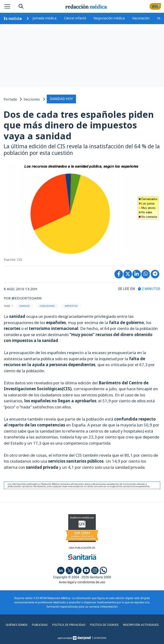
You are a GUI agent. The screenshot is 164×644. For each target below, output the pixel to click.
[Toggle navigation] (7, 6)
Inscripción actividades (141, 625)
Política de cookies (104, 625)
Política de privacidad (69, 625)
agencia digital (65, 638)
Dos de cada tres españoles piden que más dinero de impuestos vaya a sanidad (79, 125)
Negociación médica (109, 18)
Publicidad (40, 625)
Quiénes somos (17, 625)
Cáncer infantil (75, 18)
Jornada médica (44, 18)
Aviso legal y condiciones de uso (82, 582)
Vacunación (141, 18)
